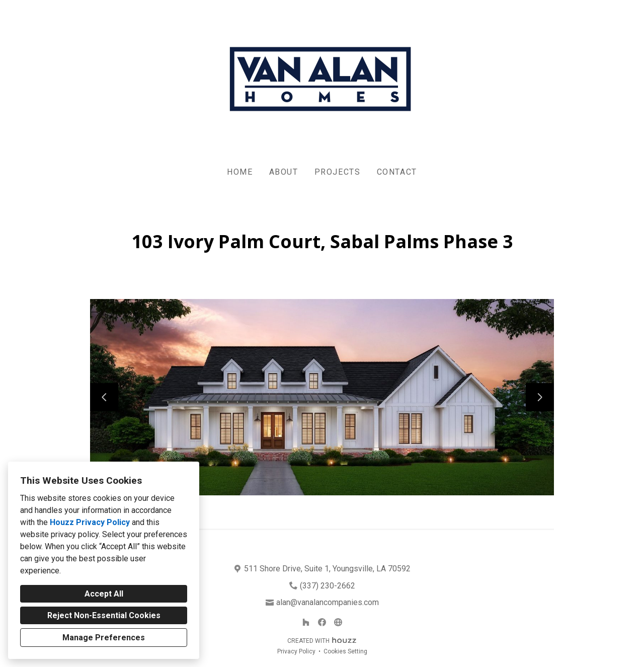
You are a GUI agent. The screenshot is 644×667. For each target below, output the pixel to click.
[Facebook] (322, 622)
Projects (338, 172)
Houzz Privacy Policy (90, 522)
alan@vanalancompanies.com (328, 602)
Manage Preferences (104, 638)
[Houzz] (306, 622)
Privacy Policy (296, 651)
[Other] (338, 622)
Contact (397, 172)
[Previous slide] (104, 397)
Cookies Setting (345, 651)
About (284, 172)
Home (240, 172)
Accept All (104, 594)
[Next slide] (540, 397)
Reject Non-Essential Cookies (104, 615)
